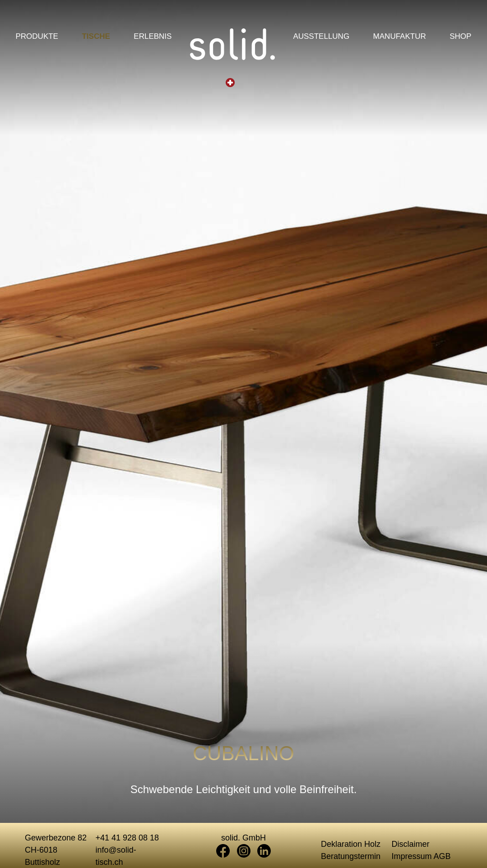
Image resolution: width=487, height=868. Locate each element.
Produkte (37, 37)
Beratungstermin (351, 856)
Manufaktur (400, 37)
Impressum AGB (421, 856)
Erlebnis (153, 37)
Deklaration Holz (351, 844)
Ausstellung (321, 37)
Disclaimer (411, 844)
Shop (460, 37)
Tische (96, 37)
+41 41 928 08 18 (128, 838)
